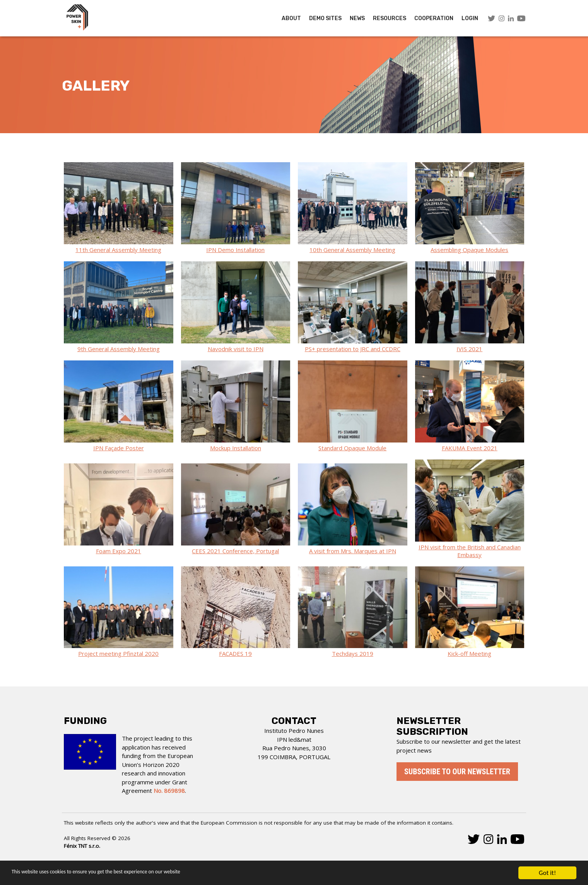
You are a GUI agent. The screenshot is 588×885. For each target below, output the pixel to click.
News (357, 18)
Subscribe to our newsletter (457, 772)
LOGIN (470, 18)
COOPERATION (434, 18)
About (291, 18)
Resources (390, 18)
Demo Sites (325, 18)
